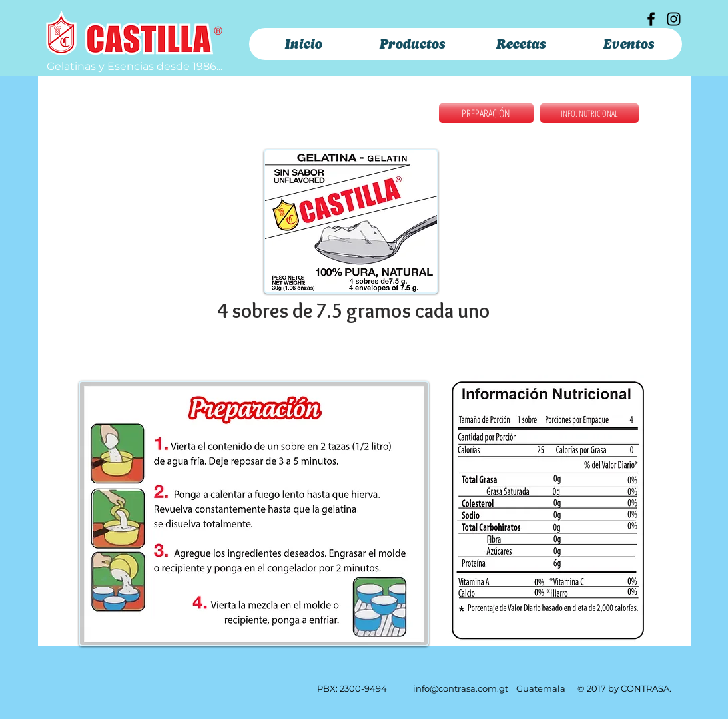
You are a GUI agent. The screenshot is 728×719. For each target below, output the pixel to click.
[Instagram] (674, 19)
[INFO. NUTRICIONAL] (589, 113)
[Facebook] (651, 19)
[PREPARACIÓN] (486, 113)
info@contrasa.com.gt (461, 688)
